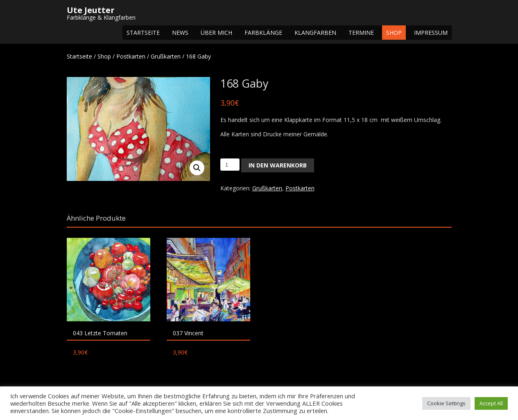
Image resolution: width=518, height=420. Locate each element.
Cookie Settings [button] (446, 403)
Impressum (431, 33)
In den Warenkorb (278, 165)
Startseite (143, 33)
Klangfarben (315, 33)
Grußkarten (166, 56)
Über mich (216, 33)
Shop (394, 33)
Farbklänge (263, 33)
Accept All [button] (491, 403)
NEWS (180, 33)
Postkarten (131, 56)
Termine (361, 33)
